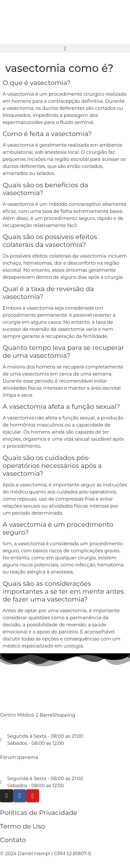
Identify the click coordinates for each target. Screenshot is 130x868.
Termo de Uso (23, 826)
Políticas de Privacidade (39, 813)
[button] (65, 49)
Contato (13, 840)
